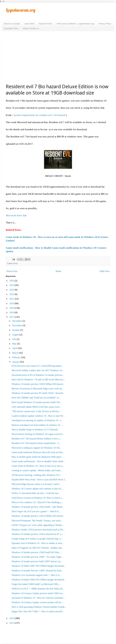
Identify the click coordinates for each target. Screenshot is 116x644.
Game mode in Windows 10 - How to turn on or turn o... (38, 466)
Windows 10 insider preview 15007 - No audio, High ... (38, 557)
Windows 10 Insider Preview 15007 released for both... (37, 571)
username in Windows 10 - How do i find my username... (38, 598)
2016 (12, 618)
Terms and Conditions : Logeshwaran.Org (75, 24)
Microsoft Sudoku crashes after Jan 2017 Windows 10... (38, 370)
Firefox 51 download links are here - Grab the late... (36, 493)
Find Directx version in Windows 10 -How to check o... (37, 498)
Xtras (15, 263)
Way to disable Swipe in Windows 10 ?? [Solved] (35, 430)
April (15, 348)
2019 (12, 308)
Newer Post (12, 271)
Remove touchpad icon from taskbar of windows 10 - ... (38, 425)
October (16, 330)
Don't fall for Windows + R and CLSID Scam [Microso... (38, 380)
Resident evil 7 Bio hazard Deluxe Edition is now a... (36, 439)
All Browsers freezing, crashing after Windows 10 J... (37, 475)
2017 (12, 317)
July (14, 339)
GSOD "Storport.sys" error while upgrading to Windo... (38, 525)
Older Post (105, 271)
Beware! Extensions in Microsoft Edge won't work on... (38, 389)
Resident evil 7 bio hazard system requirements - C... (36, 443)
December (17, 321)
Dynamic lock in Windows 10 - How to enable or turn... (38, 543)
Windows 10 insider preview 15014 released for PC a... (37, 534)
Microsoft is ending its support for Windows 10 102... (37, 448)
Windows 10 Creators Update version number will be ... (38, 602)
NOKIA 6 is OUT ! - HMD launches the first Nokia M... (38, 589)
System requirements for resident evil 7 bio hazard (40, 115)
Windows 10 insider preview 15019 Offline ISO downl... (38, 384)
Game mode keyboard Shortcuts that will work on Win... (38, 452)
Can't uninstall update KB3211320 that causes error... (36, 407)
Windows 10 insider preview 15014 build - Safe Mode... (38, 507)
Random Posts (45, 24)
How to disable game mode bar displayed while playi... (37, 457)
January (16, 362)
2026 (12, 281)
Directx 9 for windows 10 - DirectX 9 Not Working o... (37, 502)
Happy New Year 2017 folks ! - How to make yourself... (38, 611)
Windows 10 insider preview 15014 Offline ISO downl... (38, 516)
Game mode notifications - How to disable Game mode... (38, 461)
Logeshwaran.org (21, 10)
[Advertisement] (58, 59)
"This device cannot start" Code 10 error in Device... (36, 411)
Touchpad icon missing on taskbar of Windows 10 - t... (37, 420)
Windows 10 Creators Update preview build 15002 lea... (38, 593)
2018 (12, 312)
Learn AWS (29, 24)
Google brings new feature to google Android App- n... (37, 539)
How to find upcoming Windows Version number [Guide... (39, 607)
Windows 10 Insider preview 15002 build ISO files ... (37, 552)
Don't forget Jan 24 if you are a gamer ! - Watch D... (36, 511)
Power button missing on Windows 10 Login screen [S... (38, 434)
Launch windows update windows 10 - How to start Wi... (38, 416)
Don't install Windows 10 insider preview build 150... (36, 402)
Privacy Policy (105, 24)
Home (59, 271)
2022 (12, 294)
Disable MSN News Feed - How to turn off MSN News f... (39, 480)
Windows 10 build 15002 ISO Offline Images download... (39, 580)
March (16, 353)
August (16, 335)
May (15, 344)
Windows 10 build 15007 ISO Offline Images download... (39, 566)
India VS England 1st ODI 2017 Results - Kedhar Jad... (37, 548)
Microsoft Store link (16, 215)
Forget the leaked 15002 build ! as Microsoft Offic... (36, 584)
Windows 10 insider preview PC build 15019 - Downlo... (38, 393)
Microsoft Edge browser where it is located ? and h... (36, 484)
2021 (12, 299)
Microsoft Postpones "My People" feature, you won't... (37, 521)
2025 (12, 285)
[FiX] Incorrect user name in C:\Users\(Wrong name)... (37, 366)
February (17, 357)
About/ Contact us (31, 28)
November (17, 325)
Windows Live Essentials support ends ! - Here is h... (36, 575)
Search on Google (12, 24)
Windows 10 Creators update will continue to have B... (37, 489)
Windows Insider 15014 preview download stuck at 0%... (38, 530)
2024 (12, 290)
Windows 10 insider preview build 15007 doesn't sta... (37, 561)
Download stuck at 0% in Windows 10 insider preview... (38, 375)
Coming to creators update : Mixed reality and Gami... (37, 470)
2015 (12, 623)
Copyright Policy (11, 28)
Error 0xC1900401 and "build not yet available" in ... (36, 398)
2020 (12, 303)
